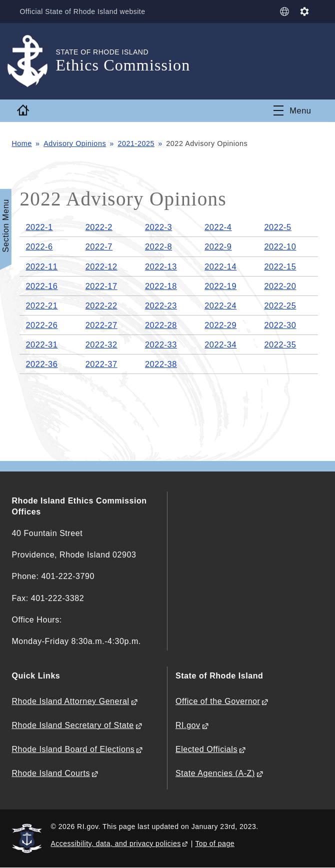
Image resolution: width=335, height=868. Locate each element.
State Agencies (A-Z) (215, 773)
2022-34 (220, 344)
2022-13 (161, 266)
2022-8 (158, 246)
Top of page (215, 843)
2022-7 (99, 246)
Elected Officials (206, 749)
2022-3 (158, 227)
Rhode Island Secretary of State (72, 725)
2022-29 (220, 325)
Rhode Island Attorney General (70, 701)
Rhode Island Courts (51, 773)
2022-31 (41, 344)
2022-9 (218, 246)
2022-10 (280, 246)
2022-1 (39, 227)
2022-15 (280, 266)
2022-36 (41, 364)
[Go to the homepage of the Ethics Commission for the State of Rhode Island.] (33, 61)
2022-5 (277, 227)
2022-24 (220, 305)
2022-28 (161, 325)
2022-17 (101, 286)
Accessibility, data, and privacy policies (115, 843)
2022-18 (161, 286)
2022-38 (161, 364)
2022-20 (280, 286)
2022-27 (101, 325)
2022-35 (280, 344)
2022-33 (161, 344)
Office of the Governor (218, 701)
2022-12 (101, 266)
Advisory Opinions (75, 143)
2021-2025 (136, 143)
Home (21, 143)
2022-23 (161, 305)
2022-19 (220, 286)
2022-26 (41, 325)
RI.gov (188, 725)
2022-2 (99, 227)
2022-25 (280, 305)
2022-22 (101, 305)
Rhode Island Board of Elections (73, 749)
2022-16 (41, 286)
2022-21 (41, 305)
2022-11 (41, 266)
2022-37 (101, 364)
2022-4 (218, 227)
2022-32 (101, 344)
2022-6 (39, 246)
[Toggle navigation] (292, 110)
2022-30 (280, 325)
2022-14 (220, 266)
